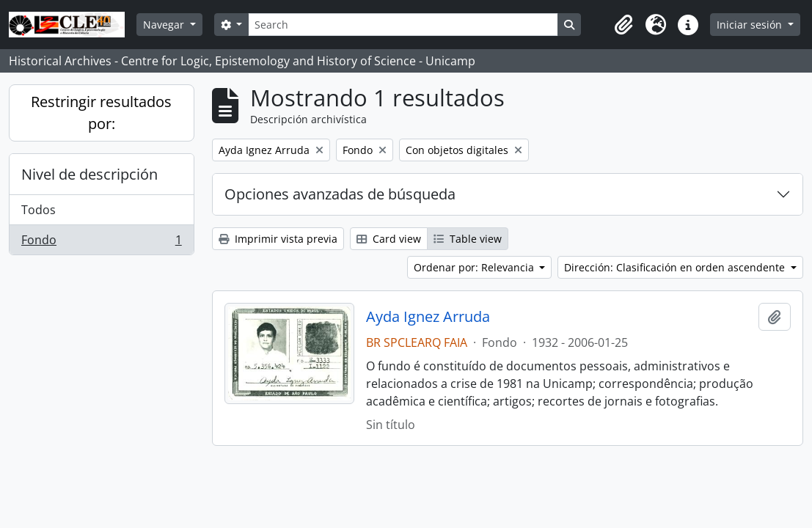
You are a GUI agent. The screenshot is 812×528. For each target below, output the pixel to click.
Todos (39, 210)
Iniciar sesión (751, 25)
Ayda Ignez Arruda (428, 317)
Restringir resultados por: (101, 113)
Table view (468, 239)
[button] (623, 25)
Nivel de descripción (89, 174)
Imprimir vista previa (278, 239)
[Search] (403, 25)
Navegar (165, 25)
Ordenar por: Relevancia (475, 267)
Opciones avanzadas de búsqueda (340, 194)
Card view (389, 239)
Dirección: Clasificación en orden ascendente (676, 267)
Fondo (101, 243)
